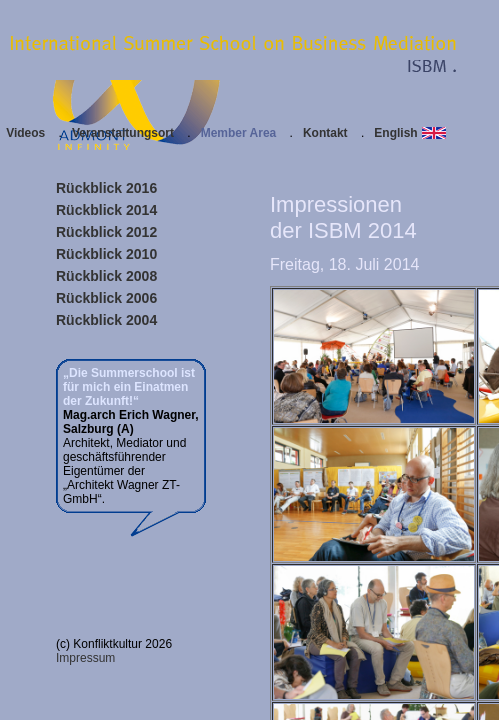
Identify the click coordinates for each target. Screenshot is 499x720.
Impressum (85, 658)
